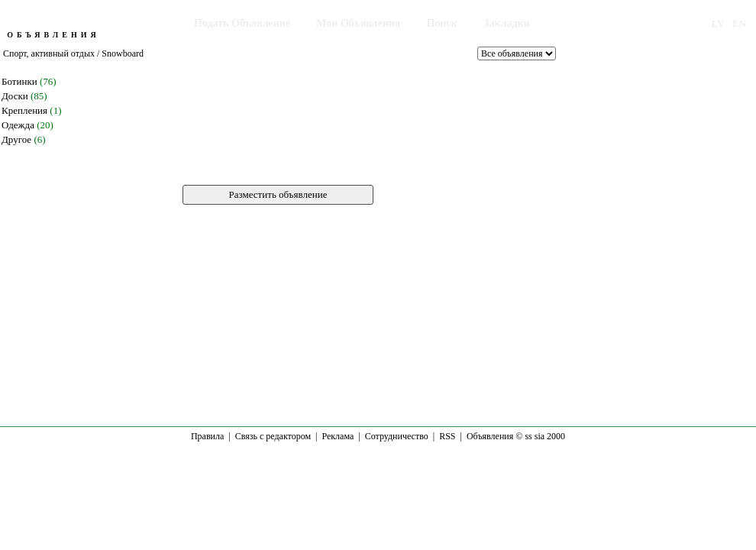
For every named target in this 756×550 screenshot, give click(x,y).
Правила (207, 436)
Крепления (24, 110)
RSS (447, 436)
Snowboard (123, 53)
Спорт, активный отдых (49, 53)
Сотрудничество (397, 436)
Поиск (442, 23)
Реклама (338, 436)
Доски (15, 96)
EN (739, 23)
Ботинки (19, 81)
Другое (16, 139)
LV (718, 23)
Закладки (507, 23)
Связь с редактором (273, 436)
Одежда (18, 125)
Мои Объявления (358, 23)
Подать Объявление (242, 23)
